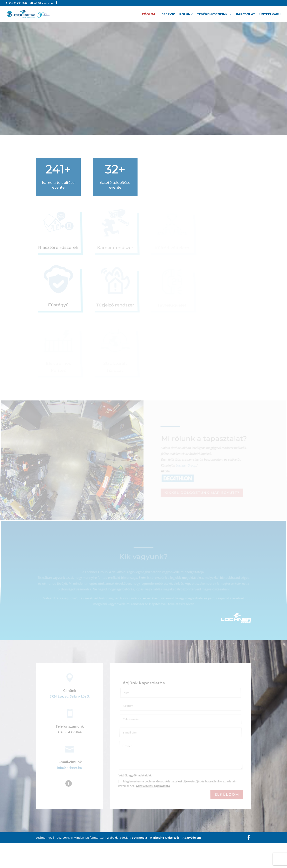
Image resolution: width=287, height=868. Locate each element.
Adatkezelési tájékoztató (153, 811)
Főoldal (150, 14)
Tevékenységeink (212, 14)
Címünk (70, 716)
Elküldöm (227, 820)
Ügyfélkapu (270, 14)
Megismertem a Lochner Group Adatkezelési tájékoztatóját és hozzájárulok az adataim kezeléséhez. (178, 809)
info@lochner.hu (70, 793)
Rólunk (186, 14)
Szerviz (168, 14)
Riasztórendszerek (58, 248)
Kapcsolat (246, 14)
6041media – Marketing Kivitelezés (156, 863)
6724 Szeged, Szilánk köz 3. (70, 722)
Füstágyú (58, 305)
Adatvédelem (192, 863)
